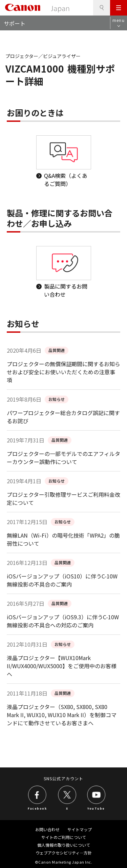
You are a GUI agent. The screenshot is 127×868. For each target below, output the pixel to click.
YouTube (96, 808)
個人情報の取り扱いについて (64, 845)
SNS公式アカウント (63, 778)
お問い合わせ (47, 829)
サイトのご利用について (64, 837)
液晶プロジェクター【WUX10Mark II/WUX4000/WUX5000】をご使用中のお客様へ (62, 666)
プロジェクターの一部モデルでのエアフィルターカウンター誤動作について (63, 458)
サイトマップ (80, 829)
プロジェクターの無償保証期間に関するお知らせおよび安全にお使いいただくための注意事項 (63, 372)
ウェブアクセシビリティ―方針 (64, 853)
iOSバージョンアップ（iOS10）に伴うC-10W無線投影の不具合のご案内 (62, 580)
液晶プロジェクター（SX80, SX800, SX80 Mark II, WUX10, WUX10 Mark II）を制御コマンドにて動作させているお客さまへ (62, 715)
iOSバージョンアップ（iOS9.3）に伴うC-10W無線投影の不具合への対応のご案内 (63, 621)
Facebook (37, 808)
